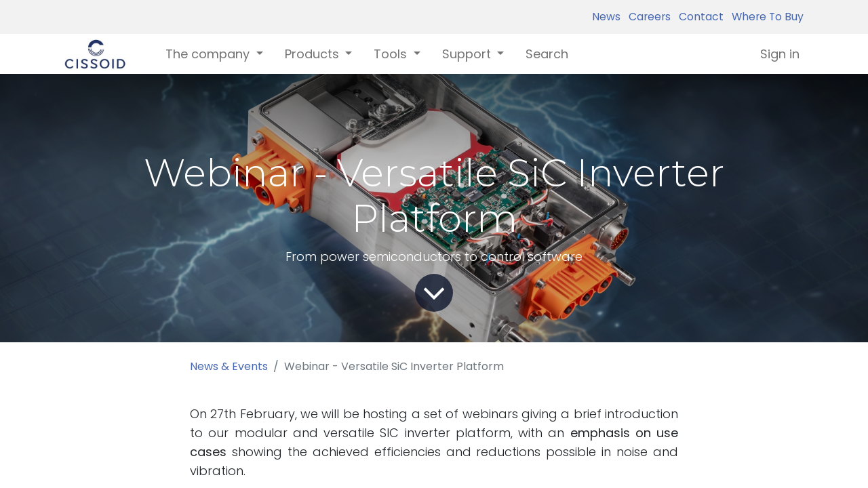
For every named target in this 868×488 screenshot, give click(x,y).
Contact (698, 17)
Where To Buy (765, 17)
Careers (647, 17)
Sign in (780, 54)
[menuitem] (547, 54)
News (606, 17)
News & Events (229, 366)
